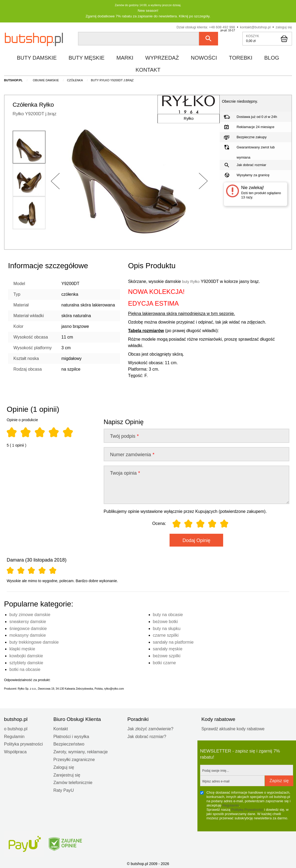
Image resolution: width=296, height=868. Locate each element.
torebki (241, 57)
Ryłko (184, 122)
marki (125, 57)
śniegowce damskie (28, 628)
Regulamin (14, 736)
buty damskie (37, 57)
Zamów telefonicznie (73, 782)
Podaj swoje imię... (216, 770)
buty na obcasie (168, 614)
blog (272, 57)
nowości (204, 57)
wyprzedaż (162, 57)
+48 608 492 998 (222, 27)
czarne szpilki (166, 635)
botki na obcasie (25, 669)
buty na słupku (167, 628)
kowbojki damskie (26, 655)
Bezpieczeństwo (69, 744)
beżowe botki (165, 621)
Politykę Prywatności (247, 809)
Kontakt (61, 728)
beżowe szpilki (167, 655)
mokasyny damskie (28, 635)
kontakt (148, 69)
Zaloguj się (64, 767)
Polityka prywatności (23, 744)
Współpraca (15, 751)
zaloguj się (284, 27)
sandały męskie (168, 648)
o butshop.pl (16, 728)
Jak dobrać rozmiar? (147, 736)
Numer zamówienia (132, 454)
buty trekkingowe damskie (34, 642)
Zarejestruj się (67, 775)
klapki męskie (22, 648)
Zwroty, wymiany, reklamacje (80, 751)
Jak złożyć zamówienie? (150, 728)
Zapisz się (279, 780)
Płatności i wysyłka (71, 736)
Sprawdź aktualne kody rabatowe (233, 728)
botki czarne (164, 662)
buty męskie (87, 57)
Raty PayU (63, 790)
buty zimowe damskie (30, 614)
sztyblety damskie (26, 662)
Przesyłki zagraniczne (74, 759)
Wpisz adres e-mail (216, 781)
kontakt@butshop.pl (255, 27)
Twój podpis (124, 436)
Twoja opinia (125, 473)
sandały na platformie (173, 642)
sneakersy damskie (28, 621)
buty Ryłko (192, 281)
